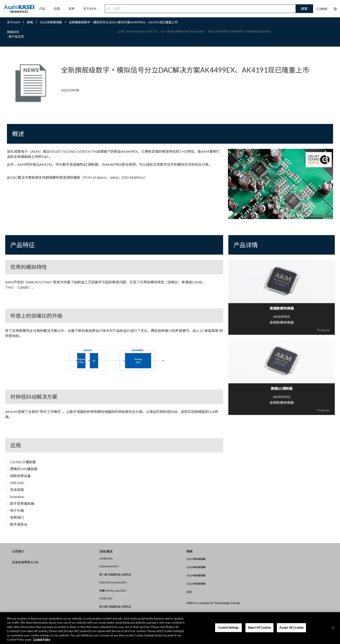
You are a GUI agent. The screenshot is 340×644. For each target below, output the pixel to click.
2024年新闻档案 (196, 567)
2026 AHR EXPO (109, 566)
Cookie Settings (228, 628)
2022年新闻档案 (196, 584)
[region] (170, 628)
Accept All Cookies (291, 628)
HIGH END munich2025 (113, 582)
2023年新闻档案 (196, 575)
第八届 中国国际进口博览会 (115, 575)
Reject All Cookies (259, 628)
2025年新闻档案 (196, 559)
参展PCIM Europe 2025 (113, 591)
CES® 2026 (106, 559)
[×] (333, 628)
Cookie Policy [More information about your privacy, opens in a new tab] (42, 639)
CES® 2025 (106, 598)
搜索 (304, 9)
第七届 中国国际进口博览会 (115, 607)
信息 (189, 592)
